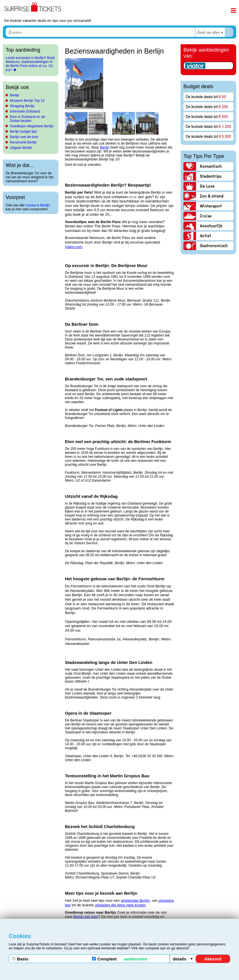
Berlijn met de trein (24, 137)
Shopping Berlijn (22, 106)
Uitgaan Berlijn (21, 148)
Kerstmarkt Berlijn (23, 142)
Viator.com (74, 247)
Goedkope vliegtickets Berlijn (32, 126)
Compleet (120, 959)
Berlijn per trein (86, 917)
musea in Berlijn (38, 205)
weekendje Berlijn (135, 900)
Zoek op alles (208, 32)
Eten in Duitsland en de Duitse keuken (28, 119)
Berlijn (15, 95)
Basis (20, 959)
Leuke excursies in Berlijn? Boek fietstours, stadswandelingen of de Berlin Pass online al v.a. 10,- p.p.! (30, 64)
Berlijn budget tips (23, 132)
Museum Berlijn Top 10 (27, 101)
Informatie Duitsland (25, 111)
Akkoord (213, 959)
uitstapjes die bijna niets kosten (120, 905)
